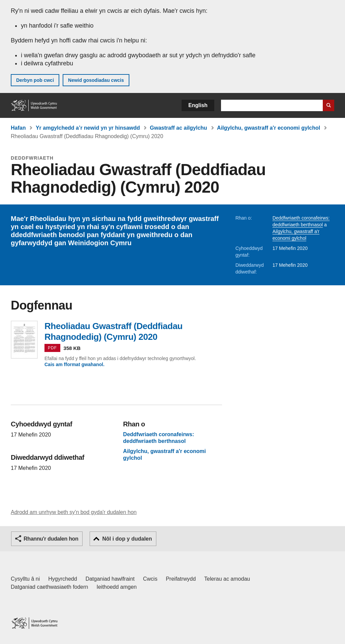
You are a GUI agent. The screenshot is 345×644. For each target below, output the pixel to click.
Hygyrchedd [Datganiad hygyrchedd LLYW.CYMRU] (62, 579)
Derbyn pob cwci (35, 80)
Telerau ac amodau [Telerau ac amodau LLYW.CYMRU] (227, 579)
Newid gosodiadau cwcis (96, 80)
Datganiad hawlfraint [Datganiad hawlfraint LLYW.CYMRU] (110, 579)
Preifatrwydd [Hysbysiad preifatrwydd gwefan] (181, 579)
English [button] (198, 105)
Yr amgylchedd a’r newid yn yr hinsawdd (88, 128)
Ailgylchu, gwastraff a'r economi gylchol (269, 128)
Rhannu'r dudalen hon (51, 539)
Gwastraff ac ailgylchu (179, 128)
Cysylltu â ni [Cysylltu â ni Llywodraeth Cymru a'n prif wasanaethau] (25, 579)
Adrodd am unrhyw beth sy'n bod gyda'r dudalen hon (74, 512)
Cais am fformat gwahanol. (74, 364)
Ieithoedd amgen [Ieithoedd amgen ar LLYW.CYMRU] (117, 587)
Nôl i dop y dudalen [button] (127, 539)
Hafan (18, 128)
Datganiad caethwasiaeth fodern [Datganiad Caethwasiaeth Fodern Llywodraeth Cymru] (50, 587)
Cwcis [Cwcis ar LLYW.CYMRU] (150, 579)
